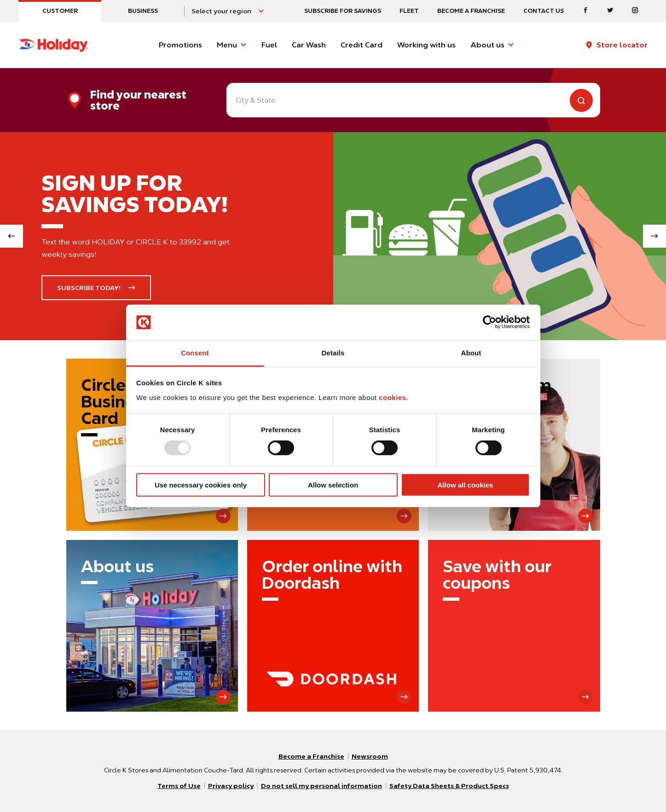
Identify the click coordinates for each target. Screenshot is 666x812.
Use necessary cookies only (201, 484)
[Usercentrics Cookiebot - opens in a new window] (489, 322)
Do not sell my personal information (321, 786)
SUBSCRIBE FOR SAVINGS (343, 11)
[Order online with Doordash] (333, 626)
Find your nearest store (138, 100)
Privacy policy (231, 786)
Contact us (544, 11)
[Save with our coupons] (514, 626)
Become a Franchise (471, 11)
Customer (60, 11)
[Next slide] (654, 236)
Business (143, 11)
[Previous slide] (12, 236)
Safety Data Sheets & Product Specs (449, 786)
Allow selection (333, 484)
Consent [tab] (195, 353)
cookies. (394, 397)
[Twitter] (610, 11)
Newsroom (370, 756)
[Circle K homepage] (53, 45)
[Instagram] (635, 11)
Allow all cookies (466, 484)
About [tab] (471, 353)
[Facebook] (585, 11)
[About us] (152, 626)
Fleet (409, 11)
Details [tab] (333, 353)
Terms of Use (179, 786)
